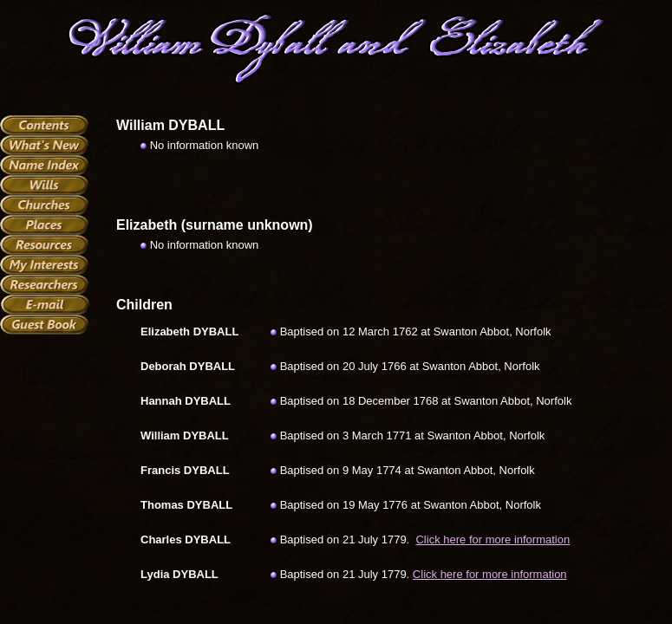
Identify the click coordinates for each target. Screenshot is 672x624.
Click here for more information (493, 539)
